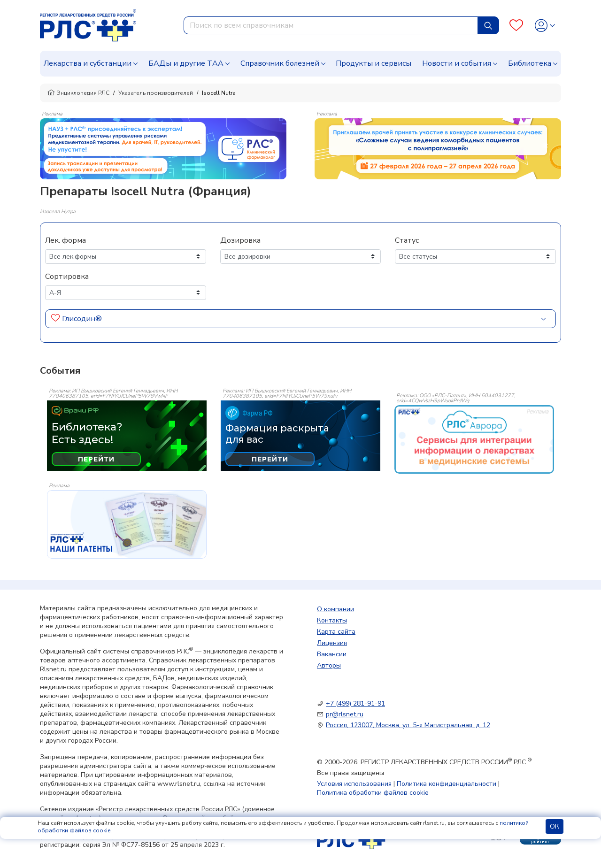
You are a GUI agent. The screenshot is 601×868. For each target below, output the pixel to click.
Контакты (332, 620)
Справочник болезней (280, 63)
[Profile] (545, 26)
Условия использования (354, 784)
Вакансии (332, 654)
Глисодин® (82, 319)
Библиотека (530, 63)
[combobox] (331, 25)
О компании (335, 609)
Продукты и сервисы (374, 63)
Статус (407, 240)
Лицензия (332, 643)
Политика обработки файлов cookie (373, 793)
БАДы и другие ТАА (186, 63)
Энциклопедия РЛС (78, 93)
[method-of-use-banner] (163, 148)
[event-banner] (474, 439)
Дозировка (240, 240)
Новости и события (457, 63)
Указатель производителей (156, 93)
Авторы (329, 665)
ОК (555, 826)
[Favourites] (516, 26)
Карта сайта (336, 632)
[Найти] (488, 25)
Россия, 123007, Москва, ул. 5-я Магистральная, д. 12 (408, 725)
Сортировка (67, 277)
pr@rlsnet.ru (345, 714)
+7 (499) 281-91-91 (355, 703)
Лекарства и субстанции (88, 63)
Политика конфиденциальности (447, 784)
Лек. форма (65, 240)
